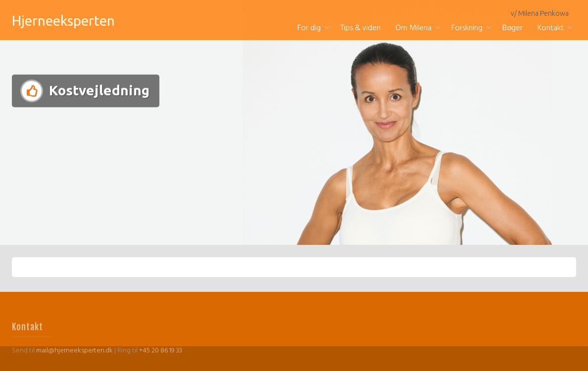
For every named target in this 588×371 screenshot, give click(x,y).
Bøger (513, 28)
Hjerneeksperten (63, 21)
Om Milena (414, 28)
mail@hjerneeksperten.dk (74, 357)
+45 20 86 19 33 (161, 357)
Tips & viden (361, 28)
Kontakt (551, 28)
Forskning (467, 28)
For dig (309, 28)
